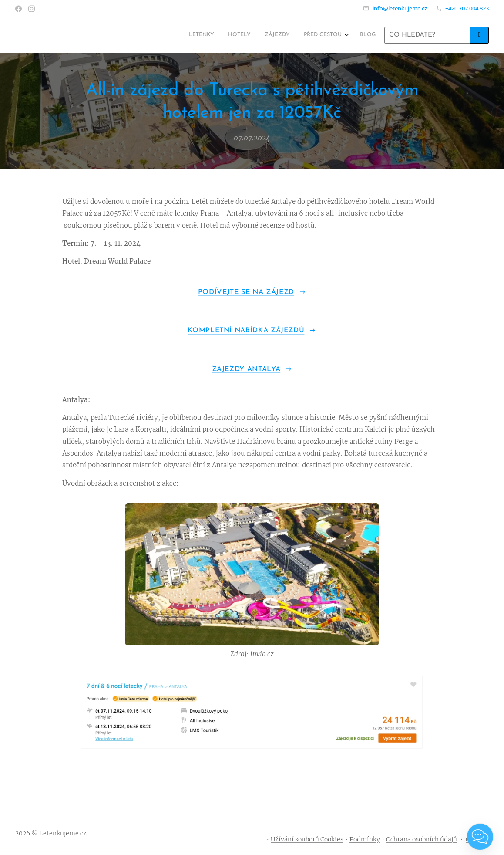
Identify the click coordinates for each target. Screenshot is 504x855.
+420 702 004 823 (467, 8)
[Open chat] (480, 837)
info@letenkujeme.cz (400, 8)
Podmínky (365, 839)
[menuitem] (318, 35)
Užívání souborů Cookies (307, 839)
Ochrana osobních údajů (422, 839)
